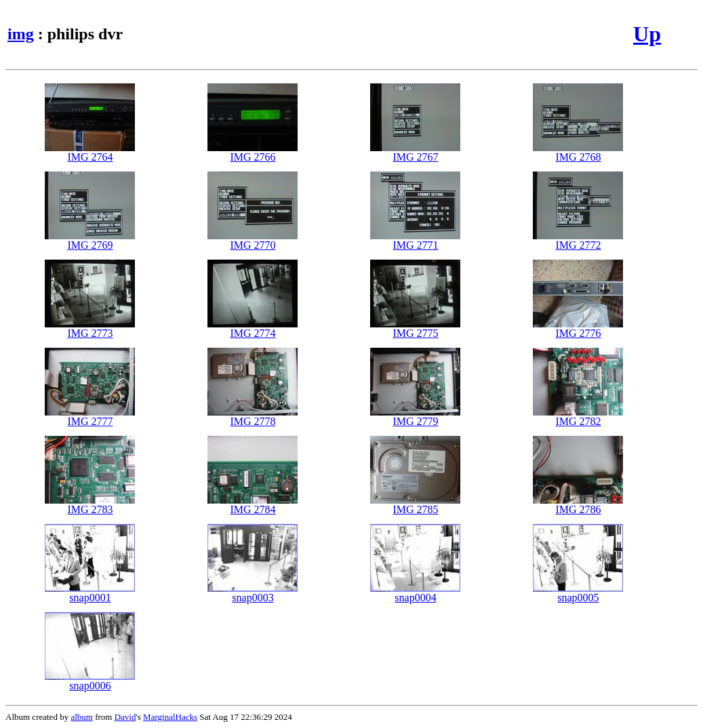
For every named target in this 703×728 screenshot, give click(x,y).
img (21, 34)
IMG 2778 (253, 417)
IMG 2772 (578, 240)
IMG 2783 (90, 505)
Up (647, 34)
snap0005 (578, 593)
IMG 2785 (415, 505)
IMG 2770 (253, 240)
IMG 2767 (415, 152)
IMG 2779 (415, 417)
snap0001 (90, 593)
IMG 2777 (90, 417)
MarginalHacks (170, 717)
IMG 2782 (578, 417)
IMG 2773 (90, 328)
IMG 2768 (578, 152)
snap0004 (415, 593)
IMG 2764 (90, 152)
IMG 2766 (253, 152)
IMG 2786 (578, 505)
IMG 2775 (415, 328)
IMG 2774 (253, 328)
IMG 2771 (415, 240)
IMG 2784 (253, 505)
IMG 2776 (578, 328)
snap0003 (253, 593)
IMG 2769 (90, 240)
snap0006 (90, 681)
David (125, 717)
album (82, 717)
